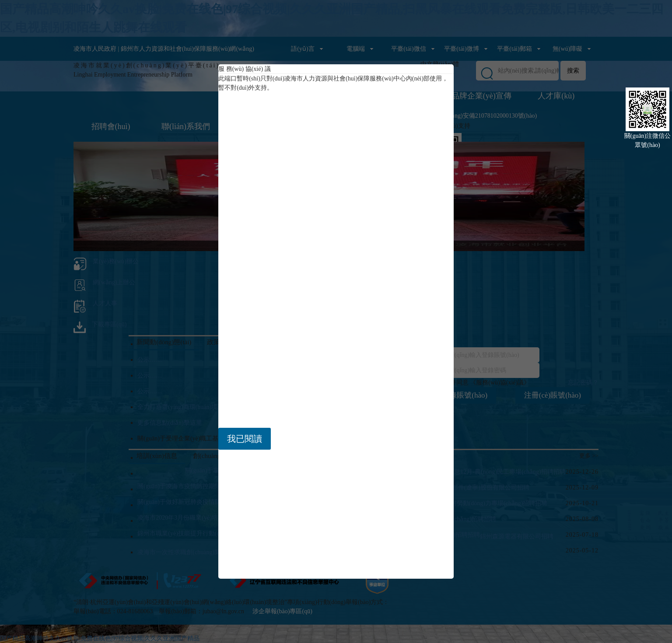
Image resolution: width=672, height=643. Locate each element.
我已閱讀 (245, 439)
